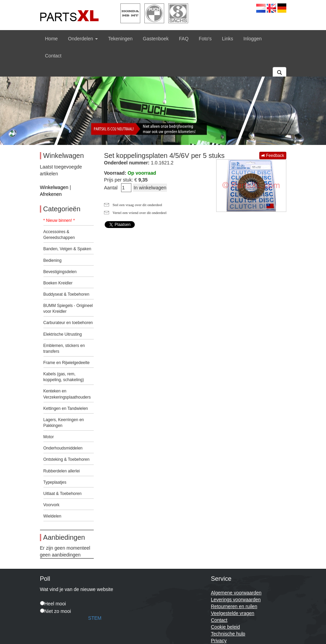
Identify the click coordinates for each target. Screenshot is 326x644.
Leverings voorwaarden (236, 600)
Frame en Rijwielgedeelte (67, 363)
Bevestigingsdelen (60, 272)
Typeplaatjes (55, 482)
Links (228, 39)
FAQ (184, 39)
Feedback (273, 156)
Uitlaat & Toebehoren (63, 494)
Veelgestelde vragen (233, 613)
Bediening (53, 260)
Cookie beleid (226, 627)
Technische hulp (228, 634)
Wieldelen (53, 516)
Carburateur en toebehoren (68, 323)
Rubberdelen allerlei (62, 471)
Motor (49, 437)
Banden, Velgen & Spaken (67, 249)
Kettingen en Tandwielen (66, 408)
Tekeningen (120, 39)
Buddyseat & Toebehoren (67, 294)
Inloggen (252, 39)
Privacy (219, 641)
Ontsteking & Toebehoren (67, 459)
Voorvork (51, 505)
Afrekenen (51, 194)
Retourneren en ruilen (234, 606)
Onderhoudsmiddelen (63, 448)
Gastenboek (156, 39)
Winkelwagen (54, 187)
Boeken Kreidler (58, 283)
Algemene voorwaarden (236, 593)
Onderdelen (83, 39)
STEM (95, 618)
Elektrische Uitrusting (63, 334)
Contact (53, 56)
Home (51, 39)
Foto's (205, 39)
